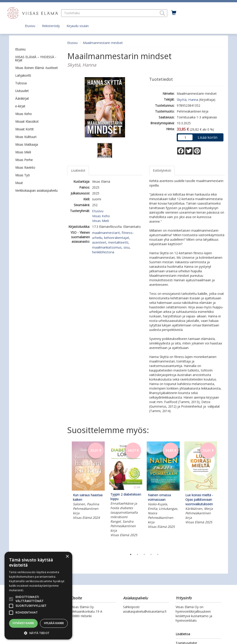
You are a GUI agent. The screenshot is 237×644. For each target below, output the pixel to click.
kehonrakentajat (117, 238)
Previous (66, 495)
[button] (162, 13)
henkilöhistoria (103, 252)
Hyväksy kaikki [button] (23, 623)
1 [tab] (131, 554)
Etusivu (30, 26)
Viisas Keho (101, 216)
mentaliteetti (118, 242)
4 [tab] (151, 554)
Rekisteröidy (51, 26)
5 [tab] (158, 554)
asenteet (99, 242)
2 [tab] (137, 554)
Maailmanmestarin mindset (103, 43)
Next (222, 495)
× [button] (67, 557)
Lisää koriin (208, 137)
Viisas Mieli (100, 221)
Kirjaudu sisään (78, 26)
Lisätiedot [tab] (78, 170)
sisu (127, 247)
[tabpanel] (88, 481)
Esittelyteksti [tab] (162, 170)
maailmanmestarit (106, 233)
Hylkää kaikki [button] (54, 623)
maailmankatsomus (107, 247)
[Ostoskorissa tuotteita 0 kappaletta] (174, 13)
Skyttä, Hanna (187, 99)
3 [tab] (144, 554)
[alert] (38, 596)
